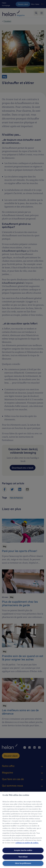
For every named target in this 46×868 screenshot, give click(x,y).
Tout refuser (23, 857)
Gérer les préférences (23, 863)
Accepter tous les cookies (23, 850)
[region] (23, 830)
